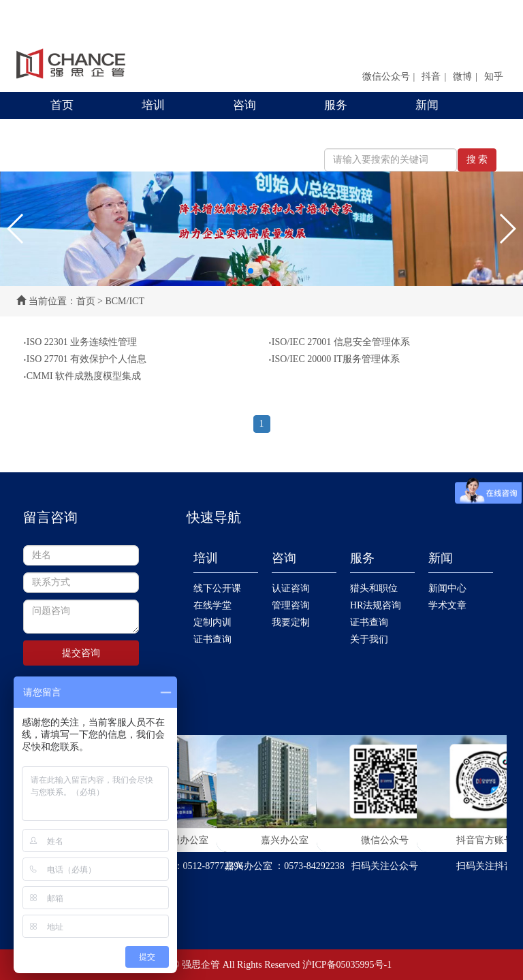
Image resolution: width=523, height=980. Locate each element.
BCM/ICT (125, 301)
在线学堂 (212, 605)
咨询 (244, 105)
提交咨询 (81, 653)
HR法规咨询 (376, 605)
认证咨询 (291, 588)
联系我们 (74, 132)
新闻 (427, 105)
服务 (336, 105)
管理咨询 (291, 605)
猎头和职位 (374, 588)
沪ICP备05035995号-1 (347, 965)
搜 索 (477, 160)
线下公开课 (217, 588)
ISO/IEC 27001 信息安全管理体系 (339, 342)
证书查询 (212, 639)
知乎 (494, 77)
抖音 (431, 77)
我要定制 (291, 622)
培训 (153, 105)
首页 (62, 105)
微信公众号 (386, 77)
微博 (462, 77)
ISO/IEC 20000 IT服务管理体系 (334, 359)
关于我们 (369, 639)
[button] (16, 229)
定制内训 (212, 622)
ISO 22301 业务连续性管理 (80, 342)
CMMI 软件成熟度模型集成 (82, 376)
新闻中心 (447, 588)
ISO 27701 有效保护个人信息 (85, 359)
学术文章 (447, 605)
